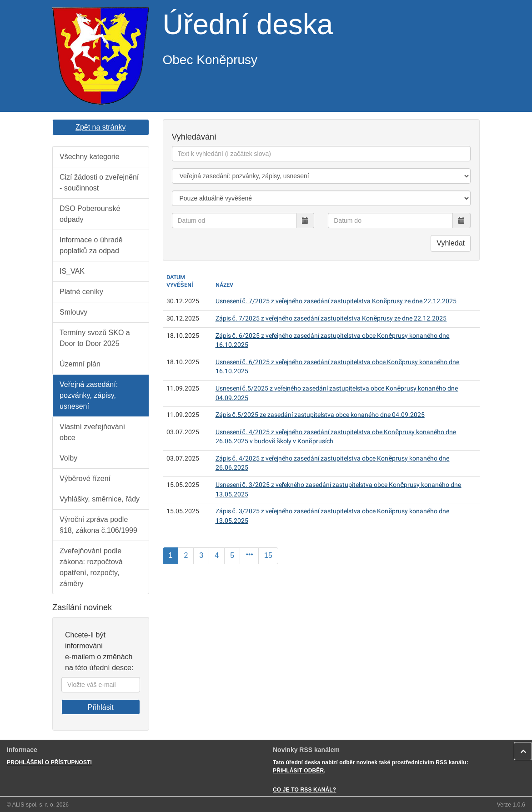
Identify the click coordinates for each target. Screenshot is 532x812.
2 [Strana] (186, 555)
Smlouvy (73, 312)
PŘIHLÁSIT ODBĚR (298, 771)
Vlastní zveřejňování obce (92, 432)
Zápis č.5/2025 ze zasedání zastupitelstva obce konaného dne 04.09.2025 (320, 415)
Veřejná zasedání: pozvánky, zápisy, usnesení (89, 395)
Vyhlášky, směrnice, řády (100, 499)
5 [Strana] (232, 555)
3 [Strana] (201, 555)
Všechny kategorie (90, 157)
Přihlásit (101, 707)
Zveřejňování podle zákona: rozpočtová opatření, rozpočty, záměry (91, 567)
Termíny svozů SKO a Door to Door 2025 (95, 338)
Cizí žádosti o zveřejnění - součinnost (99, 183)
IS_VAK (72, 271)
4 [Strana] (217, 555)
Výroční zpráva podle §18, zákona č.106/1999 (98, 525)
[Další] (249, 556)
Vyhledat (451, 243)
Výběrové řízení (85, 479)
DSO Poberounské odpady (90, 214)
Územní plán (80, 364)
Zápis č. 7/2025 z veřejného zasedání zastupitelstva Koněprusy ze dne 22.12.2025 (331, 318)
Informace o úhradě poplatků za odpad (91, 245)
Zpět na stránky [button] (100, 127)
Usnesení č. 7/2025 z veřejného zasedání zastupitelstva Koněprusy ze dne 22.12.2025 (336, 301)
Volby (68, 458)
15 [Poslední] (268, 555)
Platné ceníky (81, 292)
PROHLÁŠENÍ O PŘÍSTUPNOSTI (49, 762)
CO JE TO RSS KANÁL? (304, 790)
